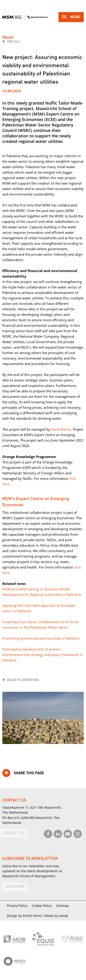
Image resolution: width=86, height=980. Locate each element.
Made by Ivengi (56, 916)
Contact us (14, 833)
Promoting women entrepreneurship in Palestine (41, 638)
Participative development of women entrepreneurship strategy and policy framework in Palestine (43, 655)
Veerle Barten (61, 429)
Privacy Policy (17, 906)
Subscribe (15, 887)
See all (14, 41)
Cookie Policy (42, 906)
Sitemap (62, 906)
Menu (71, 17)
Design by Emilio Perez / (26, 916)
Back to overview (23, 680)
